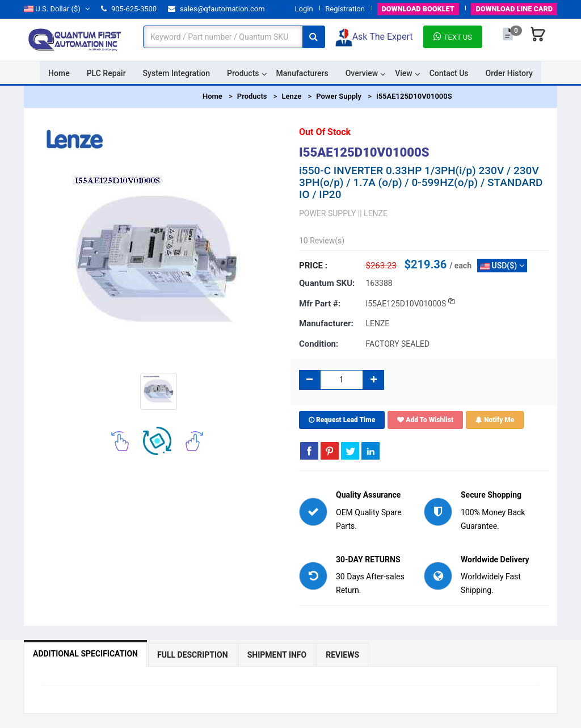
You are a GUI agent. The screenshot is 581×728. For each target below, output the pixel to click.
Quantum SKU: (327, 283)
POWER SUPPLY (327, 213)
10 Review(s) (322, 241)
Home (59, 73)
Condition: (319, 344)
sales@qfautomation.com (216, 9)
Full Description (193, 655)
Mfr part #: (320, 303)
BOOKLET (415, 9)
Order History (509, 73)
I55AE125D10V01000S (414, 96)
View (404, 73)
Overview (362, 73)
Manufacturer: (326, 323)
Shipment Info (277, 655)
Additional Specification (85, 654)
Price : (313, 266)
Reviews (342, 655)
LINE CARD (513, 9)
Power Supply (339, 96)
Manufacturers (302, 73)
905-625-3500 (129, 9)
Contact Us (449, 73)
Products (243, 73)
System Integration (176, 73)
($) (57, 9)
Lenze (291, 96)
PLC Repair (106, 73)
